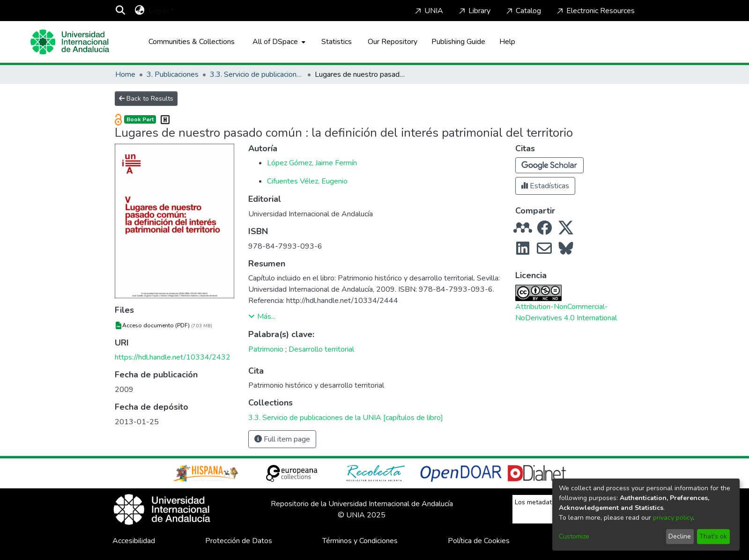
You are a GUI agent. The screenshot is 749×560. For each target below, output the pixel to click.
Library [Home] (474, 11)
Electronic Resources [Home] (595, 11)
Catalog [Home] (523, 11)
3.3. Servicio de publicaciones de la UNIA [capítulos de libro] (257, 74)
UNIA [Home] (428, 11)
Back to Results (146, 99)
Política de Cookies (479, 541)
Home (125, 74)
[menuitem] (140, 11)
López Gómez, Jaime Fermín (312, 163)
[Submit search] (121, 11)
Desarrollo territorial (321, 349)
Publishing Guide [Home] (458, 42)
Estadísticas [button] (545, 186)
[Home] (70, 42)
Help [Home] (507, 42)
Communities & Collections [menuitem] (192, 42)
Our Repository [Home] (393, 42)
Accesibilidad (134, 541)
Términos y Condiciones (360, 541)
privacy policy (673, 518)
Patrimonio (266, 349)
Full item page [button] (282, 439)
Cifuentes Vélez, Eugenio (307, 181)
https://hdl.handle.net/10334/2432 (173, 357)
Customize (574, 536)
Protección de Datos (239, 541)
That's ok (713, 536)
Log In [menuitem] (159, 11)
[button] (549, 165)
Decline (680, 536)
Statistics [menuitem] (337, 42)
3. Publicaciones (173, 74)
